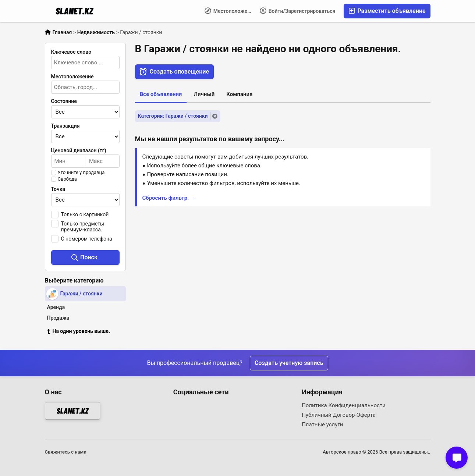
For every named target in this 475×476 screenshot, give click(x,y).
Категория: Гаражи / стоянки (173, 116)
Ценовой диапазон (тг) (79, 150)
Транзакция (65, 126)
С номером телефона (87, 239)
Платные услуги (322, 425)
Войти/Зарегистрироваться (297, 11)
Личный (204, 94)
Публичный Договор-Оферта (339, 415)
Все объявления (161, 94)
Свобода (67, 179)
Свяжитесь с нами (66, 452)
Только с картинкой (85, 214)
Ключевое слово (71, 52)
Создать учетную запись (289, 363)
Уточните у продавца (81, 173)
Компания (239, 94)
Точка (58, 189)
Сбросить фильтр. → (169, 198)
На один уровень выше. (79, 331)
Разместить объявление (387, 11)
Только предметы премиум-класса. (83, 227)
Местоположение (230, 11)
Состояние (64, 101)
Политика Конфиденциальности (344, 405)
